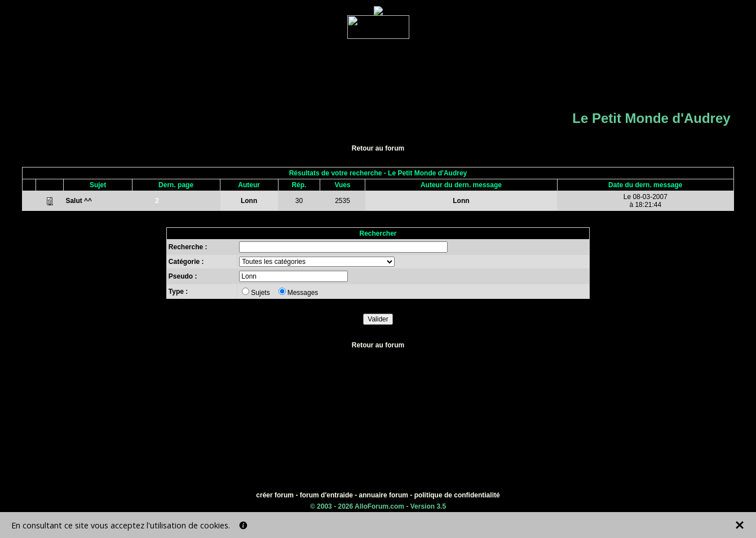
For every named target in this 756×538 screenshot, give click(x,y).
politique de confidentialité (457, 495)
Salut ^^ (79, 201)
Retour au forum (378, 148)
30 (299, 201)
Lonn (249, 201)
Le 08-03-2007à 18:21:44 (646, 201)
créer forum (275, 495)
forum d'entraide (326, 495)
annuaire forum (384, 495)
